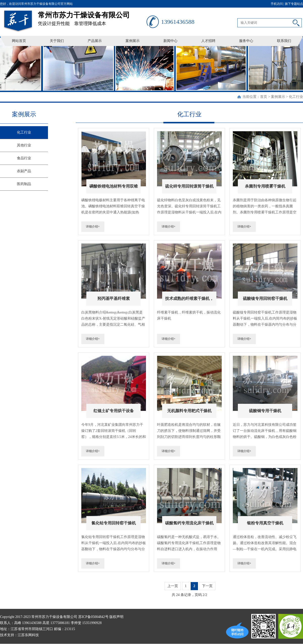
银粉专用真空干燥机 (265, 523)
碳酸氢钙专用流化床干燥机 (189, 523)
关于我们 (57, 41)
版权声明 (116, 617)
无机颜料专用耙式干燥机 (189, 411)
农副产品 (24, 171)
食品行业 (24, 158)
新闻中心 (170, 41)
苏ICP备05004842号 (93, 617)
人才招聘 (208, 41)
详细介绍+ (93, 227)
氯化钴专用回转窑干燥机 (114, 523)
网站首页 (19, 41)
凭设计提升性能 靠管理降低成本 (92, 17)
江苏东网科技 (28, 635)
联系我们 (284, 41)
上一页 (173, 586)
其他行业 (24, 145)
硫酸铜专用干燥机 (265, 411)
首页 (264, 97)
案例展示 (133, 41)
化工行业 (296, 97)
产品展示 (95, 41)
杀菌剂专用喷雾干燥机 (265, 186)
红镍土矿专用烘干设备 (114, 411)
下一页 (207, 586)
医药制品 (24, 184)
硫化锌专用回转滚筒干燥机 (189, 186)
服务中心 (246, 41)
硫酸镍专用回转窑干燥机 (265, 298)
